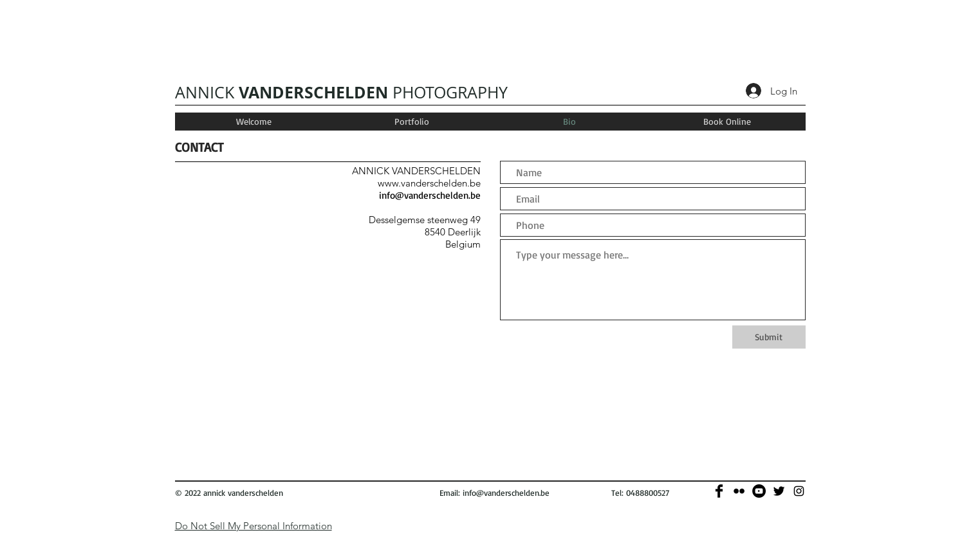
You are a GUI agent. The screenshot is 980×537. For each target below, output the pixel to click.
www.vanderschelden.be (429, 183)
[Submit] (769, 337)
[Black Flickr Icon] (739, 491)
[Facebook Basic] (719, 491)
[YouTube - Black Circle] (759, 491)
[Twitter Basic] (779, 491)
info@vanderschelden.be (430, 195)
